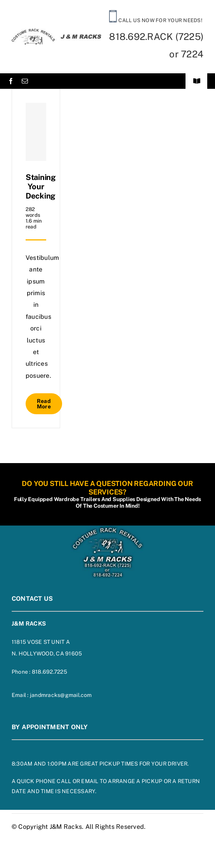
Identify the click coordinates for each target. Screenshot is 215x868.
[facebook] (11, 81)
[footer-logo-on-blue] (107, 528)
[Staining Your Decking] (36, 132)
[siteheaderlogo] (56, 32)
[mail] (25, 81)
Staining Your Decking (41, 187)
